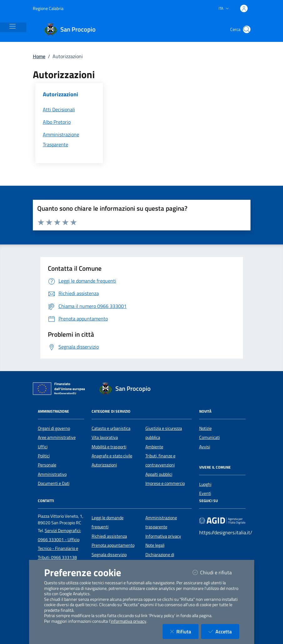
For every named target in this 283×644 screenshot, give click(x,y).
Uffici (43, 447)
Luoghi (205, 484)
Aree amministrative (57, 437)
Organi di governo (54, 428)
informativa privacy (129, 621)
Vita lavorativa (105, 437)
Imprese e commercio (165, 483)
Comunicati (210, 437)
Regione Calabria (48, 8)
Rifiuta (184, 631)
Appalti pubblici (159, 474)
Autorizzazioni (104, 465)
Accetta (224, 631)
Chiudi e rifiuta (216, 572)
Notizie (205, 428)
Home (39, 56)
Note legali (155, 545)
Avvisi (205, 447)
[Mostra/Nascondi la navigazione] (13, 26)
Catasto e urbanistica (111, 428)
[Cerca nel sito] (247, 29)
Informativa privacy (163, 536)
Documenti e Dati (54, 483)
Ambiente (154, 447)
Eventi (205, 493)
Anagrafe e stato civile (112, 456)
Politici (44, 456)
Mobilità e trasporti (109, 447)
